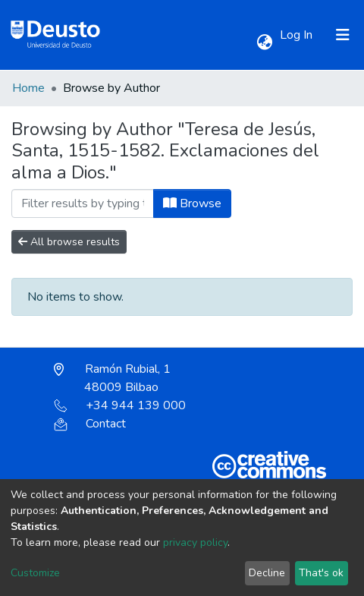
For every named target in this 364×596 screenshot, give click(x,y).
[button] (264, 43)
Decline (267, 573)
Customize (35, 573)
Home (28, 88)
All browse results (69, 242)
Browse (192, 203)
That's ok (321, 573)
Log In (298, 35)
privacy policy (195, 542)
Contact (90, 424)
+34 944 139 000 (120, 405)
